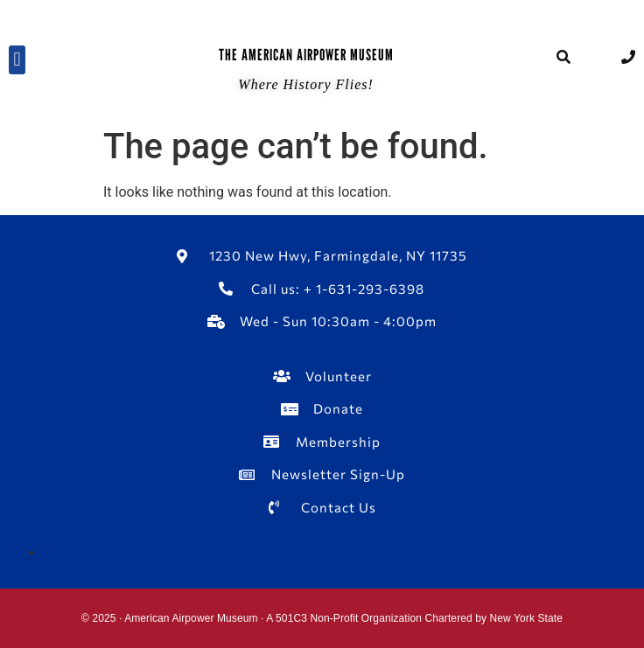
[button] (17, 60)
